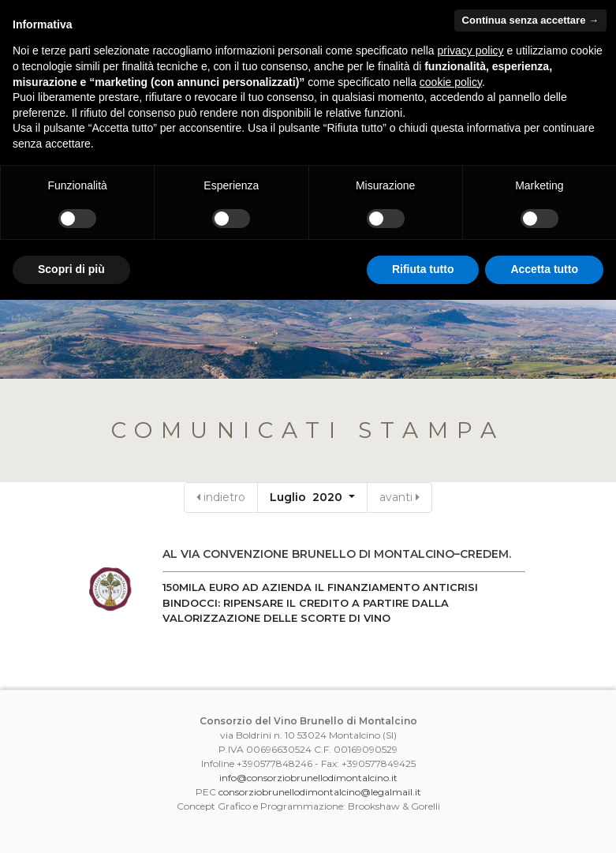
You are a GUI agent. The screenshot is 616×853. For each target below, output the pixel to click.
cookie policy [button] (451, 82)
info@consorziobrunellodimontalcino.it (308, 778)
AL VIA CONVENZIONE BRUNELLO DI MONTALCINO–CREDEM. (337, 554)
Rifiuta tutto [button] (423, 269)
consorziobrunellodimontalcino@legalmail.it (320, 792)
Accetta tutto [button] (544, 269)
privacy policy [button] (471, 51)
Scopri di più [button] (71, 269)
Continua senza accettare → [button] (530, 20)
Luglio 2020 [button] (308, 497)
